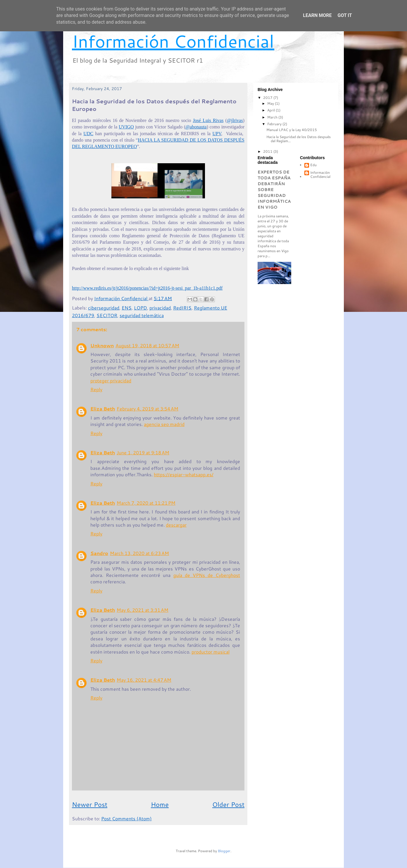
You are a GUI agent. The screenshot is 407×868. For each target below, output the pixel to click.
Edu (313, 165)
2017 (268, 98)
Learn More (317, 15)
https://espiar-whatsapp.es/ (184, 474)
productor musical (211, 652)
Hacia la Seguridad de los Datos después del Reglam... (299, 139)
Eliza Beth (103, 409)
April (271, 110)
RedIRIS (182, 308)
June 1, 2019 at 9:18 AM (143, 452)
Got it (345, 15)
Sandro (99, 553)
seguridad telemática (142, 315)
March (273, 117)
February (275, 124)
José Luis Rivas (208, 120)
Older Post (228, 804)
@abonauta (196, 127)
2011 (268, 151)
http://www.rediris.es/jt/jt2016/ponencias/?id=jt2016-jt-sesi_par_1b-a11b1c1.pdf (147, 288)
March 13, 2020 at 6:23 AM (139, 553)
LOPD (140, 308)
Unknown (102, 345)
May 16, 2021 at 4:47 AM (144, 680)
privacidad (160, 308)
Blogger (224, 851)
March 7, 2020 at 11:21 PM (146, 503)
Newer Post (90, 804)
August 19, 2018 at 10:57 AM (147, 345)
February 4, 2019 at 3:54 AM (148, 409)
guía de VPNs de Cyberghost (207, 575)
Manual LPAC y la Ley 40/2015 (292, 130)
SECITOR (107, 315)
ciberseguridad (104, 308)
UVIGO (126, 127)
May (271, 103)
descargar (176, 525)
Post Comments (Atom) (126, 818)
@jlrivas (235, 120)
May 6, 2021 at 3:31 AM (143, 610)
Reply (96, 389)
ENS (127, 308)
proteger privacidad (111, 380)
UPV (217, 134)
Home (160, 804)
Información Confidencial (173, 41)
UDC (88, 134)
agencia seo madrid (164, 424)
